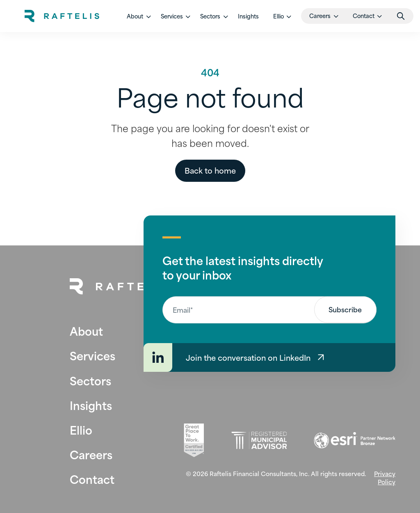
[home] (62, 16)
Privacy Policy (385, 478)
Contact (92, 479)
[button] (137, 16)
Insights (248, 16)
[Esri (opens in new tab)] (355, 440)
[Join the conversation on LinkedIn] (269, 357)
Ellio (81, 429)
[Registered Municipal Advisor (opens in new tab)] (259, 441)
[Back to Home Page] (120, 286)
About (86, 331)
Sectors (90, 380)
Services (92, 355)
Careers (91, 454)
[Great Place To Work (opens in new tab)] (194, 440)
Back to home (210, 170)
